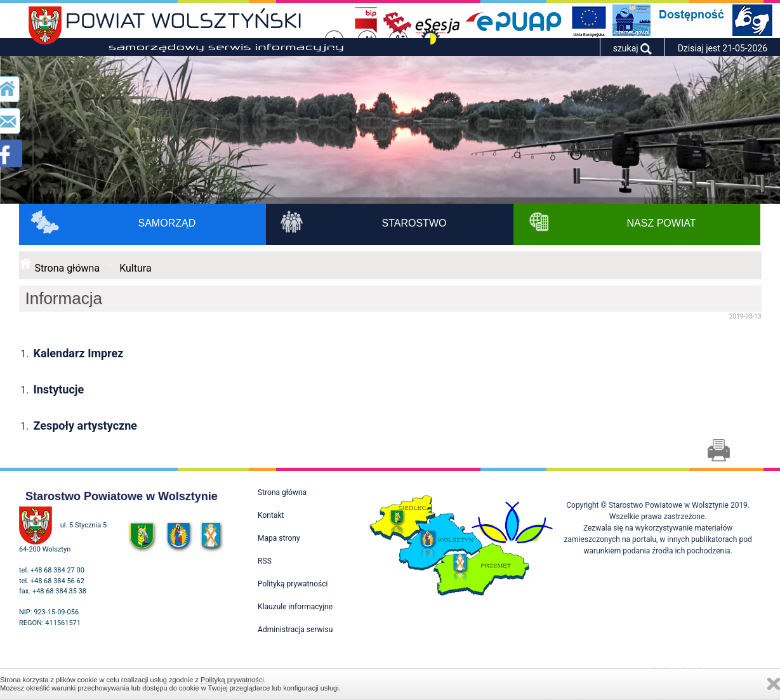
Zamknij (774, 684)
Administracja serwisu (295, 630)
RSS (265, 561)
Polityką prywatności (232, 680)
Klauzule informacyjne (295, 607)
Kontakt (271, 515)
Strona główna (68, 268)
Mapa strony (279, 538)
